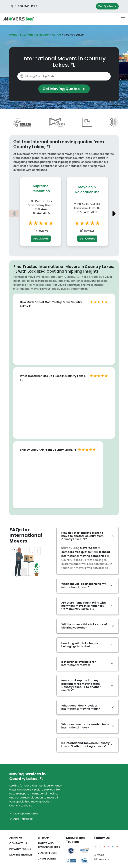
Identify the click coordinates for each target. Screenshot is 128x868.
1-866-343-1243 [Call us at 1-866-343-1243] (24, 6)
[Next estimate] (114, 214)
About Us (16, 838)
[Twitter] (100, 847)
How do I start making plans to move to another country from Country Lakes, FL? (82, 536)
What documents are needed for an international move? (86, 726)
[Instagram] (109, 847)
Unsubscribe (47, 859)
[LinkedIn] (113, 847)
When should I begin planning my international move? (84, 585)
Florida (56, 35)
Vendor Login (47, 853)
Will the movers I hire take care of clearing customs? (84, 626)
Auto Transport (21, 819)
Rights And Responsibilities (49, 845)
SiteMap (43, 838)
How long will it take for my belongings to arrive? (80, 645)
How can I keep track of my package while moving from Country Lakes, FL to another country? (81, 685)
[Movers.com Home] (18, 19)
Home (13, 35)
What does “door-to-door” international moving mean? (81, 707)
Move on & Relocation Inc (87, 189)
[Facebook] (96, 847)
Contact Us (18, 843)
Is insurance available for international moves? (79, 663)
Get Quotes (41, 239)
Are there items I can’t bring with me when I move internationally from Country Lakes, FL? (83, 606)
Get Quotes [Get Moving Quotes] (107, 6)
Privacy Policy (20, 849)
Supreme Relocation (41, 188)
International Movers (34, 35)
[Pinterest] (117, 847)
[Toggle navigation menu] (123, 19)
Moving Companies (24, 814)
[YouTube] (104, 847)
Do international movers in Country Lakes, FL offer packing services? (85, 745)
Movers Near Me (21, 855)
